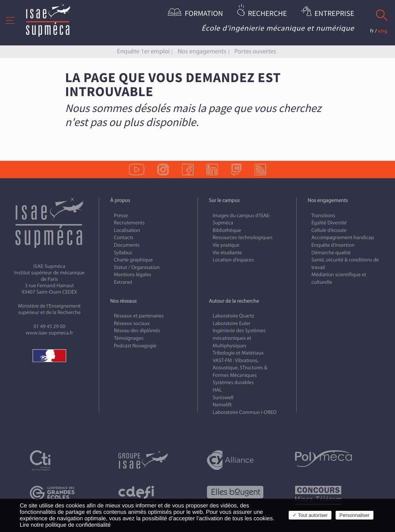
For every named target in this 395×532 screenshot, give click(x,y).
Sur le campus (224, 200)
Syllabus (123, 253)
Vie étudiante (227, 253)
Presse (121, 215)
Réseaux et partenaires (139, 316)
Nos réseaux (123, 301)
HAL (217, 390)
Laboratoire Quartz (233, 316)
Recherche (267, 14)
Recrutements (129, 223)
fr (372, 31)
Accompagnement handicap (343, 237)
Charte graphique (133, 260)
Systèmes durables (233, 382)
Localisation (127, 230)
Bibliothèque (227, 230)
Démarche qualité (331, 253)
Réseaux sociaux (132, 323)
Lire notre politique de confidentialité (65, 525)
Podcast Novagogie (135, 346)
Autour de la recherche (234, 301)
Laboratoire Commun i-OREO (245, 412)
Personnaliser (355, 515)
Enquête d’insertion (333, 245)
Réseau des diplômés (137, 331)
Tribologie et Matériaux (238, 353)
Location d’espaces (233, 260)
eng (383, 31)
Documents (127, 245)
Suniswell (223, 397)
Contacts (124, 237)
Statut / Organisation (137, 267)
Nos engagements (202, 51)
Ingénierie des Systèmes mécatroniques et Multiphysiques (239, 338)
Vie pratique (226, 245)
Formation (204, 14)
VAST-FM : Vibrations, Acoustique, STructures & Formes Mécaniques (240, 368)
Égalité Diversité (329, 223)
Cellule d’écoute (329, 230)
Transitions (323, 215)
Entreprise (334, 14)
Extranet (123, 282)
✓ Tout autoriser (310, 515)
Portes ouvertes (255, 51)
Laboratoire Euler (232, 323)
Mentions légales (133, 275)
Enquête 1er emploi (143, 51)
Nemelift (222, 405)
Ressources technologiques (243, 237)
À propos (120, 200)
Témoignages (129, 338)
